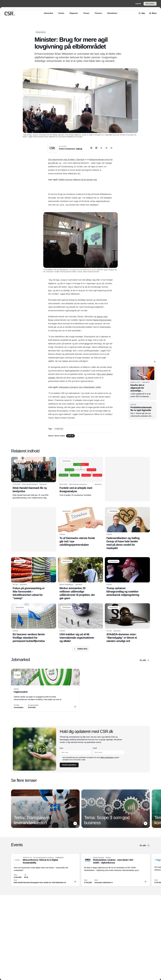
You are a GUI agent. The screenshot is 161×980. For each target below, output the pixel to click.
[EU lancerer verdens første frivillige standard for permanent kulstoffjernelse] (34, 623)
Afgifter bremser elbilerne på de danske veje (78, 180)
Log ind (138, 4)
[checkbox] (61, 759)
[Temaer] (86, 13)
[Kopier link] (111, 148)
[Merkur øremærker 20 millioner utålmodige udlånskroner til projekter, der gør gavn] (80, 579)
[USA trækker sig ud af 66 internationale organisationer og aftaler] (80, 623)
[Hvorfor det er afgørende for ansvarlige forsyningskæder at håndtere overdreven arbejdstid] (142, 382)
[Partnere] (98, 13)
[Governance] (41, 32)
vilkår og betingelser (107, 757)
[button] (155, 362)
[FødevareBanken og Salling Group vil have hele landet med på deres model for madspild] (127, 528)
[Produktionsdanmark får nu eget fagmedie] (142, 411)
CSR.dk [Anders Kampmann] (79, 149)
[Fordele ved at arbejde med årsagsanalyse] (80, 477)
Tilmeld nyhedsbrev (69, 765)
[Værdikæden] (114, 511)
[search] (142, 13)
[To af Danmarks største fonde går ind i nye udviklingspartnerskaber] (80, 527)
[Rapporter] (74, 13)
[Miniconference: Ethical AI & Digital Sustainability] (45, 870)
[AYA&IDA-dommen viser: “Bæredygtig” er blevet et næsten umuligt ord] (127, 623)
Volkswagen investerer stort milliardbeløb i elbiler (80, 387)
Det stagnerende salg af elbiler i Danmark (66, 160)
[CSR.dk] (70, 436)
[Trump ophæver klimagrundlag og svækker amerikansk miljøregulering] (127, 577)
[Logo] (10, 13)
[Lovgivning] (59, 429)
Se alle (145, 660)
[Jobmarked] (48, 13)
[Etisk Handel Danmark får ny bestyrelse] (34, 478)
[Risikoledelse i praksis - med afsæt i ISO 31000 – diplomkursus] (116, 870)
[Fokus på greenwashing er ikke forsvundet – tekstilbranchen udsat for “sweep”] (34, 579)
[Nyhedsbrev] (112, 13)
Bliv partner (150, 4)
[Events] (61, 13)
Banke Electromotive (102, 320)
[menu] (153, 13)
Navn (61, 748)
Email (95, 748)
